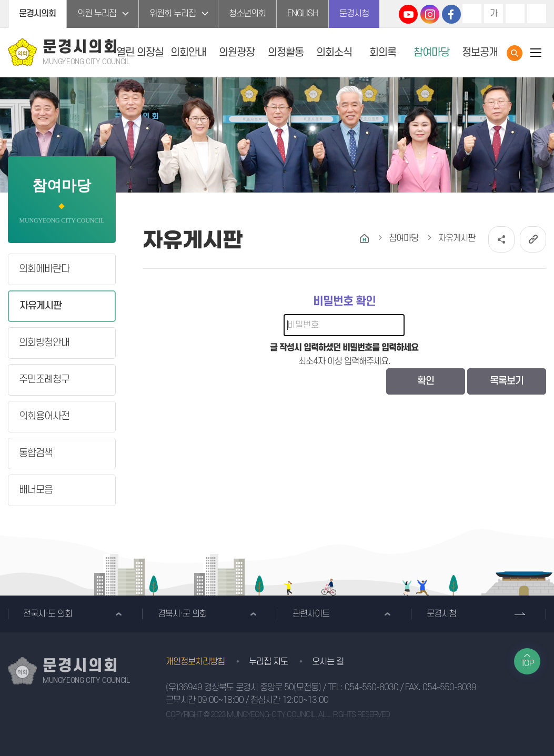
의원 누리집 (97, 14)
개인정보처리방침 (195, 662)
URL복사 (533, 239)
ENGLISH (303, 14)
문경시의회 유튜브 (408, 14)
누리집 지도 (268, 662)
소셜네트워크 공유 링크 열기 (501, 239)
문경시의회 (37, 14)
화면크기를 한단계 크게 (472, 14)
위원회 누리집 (173, 14)
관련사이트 (311, 614)
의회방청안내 (44, 343)
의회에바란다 (44, 269)
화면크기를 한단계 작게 (515, 14)
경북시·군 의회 (182, 614)
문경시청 (354, 14)
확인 (426, 381)
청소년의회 (247, 14)
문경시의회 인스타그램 (430, 14)
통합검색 (515, 53)
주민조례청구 (44, 380)
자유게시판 (41, 306)
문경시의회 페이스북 (451, 14)
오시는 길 (328, 662)
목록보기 (507, 381)
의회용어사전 (44, 416)
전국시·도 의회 (48, 614)
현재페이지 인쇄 (537, 14)
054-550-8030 (371, 688)
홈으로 (364, 239)
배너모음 (36, 490)
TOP (527, 663)
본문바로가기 (0, 0)
